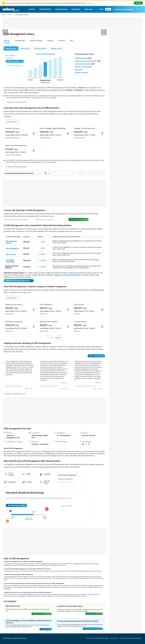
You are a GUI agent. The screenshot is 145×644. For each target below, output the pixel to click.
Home (3, 15)
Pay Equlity (78, 70)
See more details (67, 506)
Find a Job (89, 9)
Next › (59, 337)
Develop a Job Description (83, 67)
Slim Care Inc (11, 254)
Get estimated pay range (16, 505)
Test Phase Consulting (10, 261)
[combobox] (19, 219)
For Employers (46, 9)
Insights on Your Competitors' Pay (88, 61)
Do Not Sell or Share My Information (130, 638)
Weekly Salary (57, 48)
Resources (77, 9)
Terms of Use (114, 638)
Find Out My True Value (15, 61)
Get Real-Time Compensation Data (18, 281)
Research (10, 15)
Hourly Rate (25, 48)
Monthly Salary (41, 48)
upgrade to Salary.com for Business (68, 275)
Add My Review (96, 356)
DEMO (108, 9)
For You (32, 9)
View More (64, 383)
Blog (102, 9)
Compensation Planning (124, 9)
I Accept (138, 3)
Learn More (90, 3)
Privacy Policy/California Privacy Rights (97, 638)
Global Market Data (83, 58)
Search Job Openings (79, 219)
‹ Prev (50, 337)
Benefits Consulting (81, 72)
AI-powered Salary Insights (15, 65)
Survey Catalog (62, 9)
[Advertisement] (54, 193)
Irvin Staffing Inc (12, 248)
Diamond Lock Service (11, 242)
